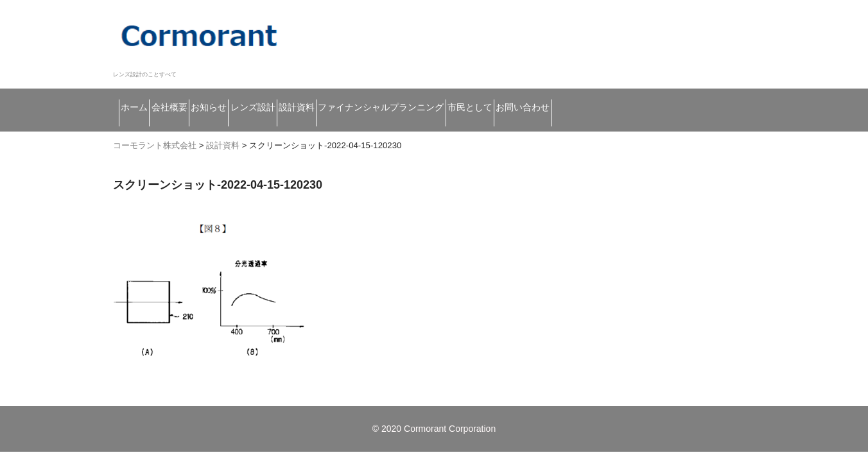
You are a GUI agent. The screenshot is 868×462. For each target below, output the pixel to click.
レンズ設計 (351, 93)
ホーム (143, 93)
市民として (678, 93)
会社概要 (206, 93)
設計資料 (426, 93)
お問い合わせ (158, 120)
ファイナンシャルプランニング (549, 93)
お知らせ (276, 93)
